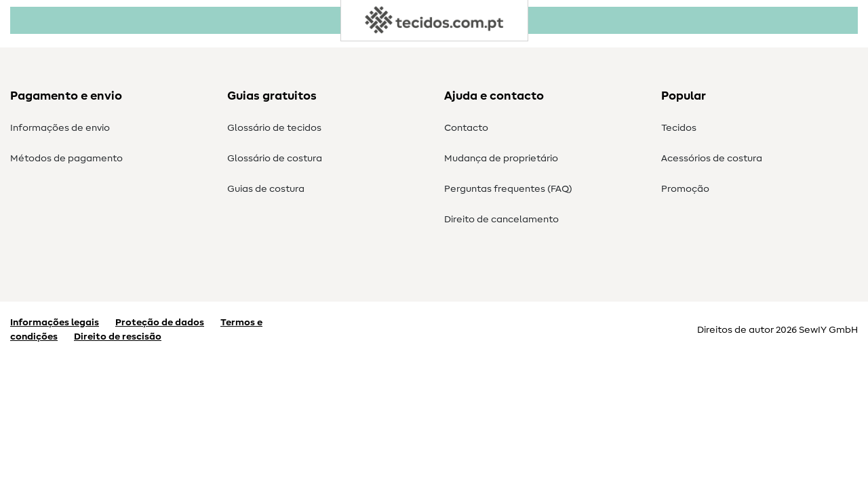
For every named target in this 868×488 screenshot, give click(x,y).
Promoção (685, 189)
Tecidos (679, 128)
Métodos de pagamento (66, 159)
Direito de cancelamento (501, 220)
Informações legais (55, 323)
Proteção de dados (160, 323)
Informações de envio (60, 128)
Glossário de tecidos (274, 128)
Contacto (466, 128)
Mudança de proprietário (501, 159)
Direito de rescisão (118, 337)
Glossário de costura (275, 159)
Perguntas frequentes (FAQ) (508, 189)
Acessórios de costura (712, 159)
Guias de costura (266, 189)
